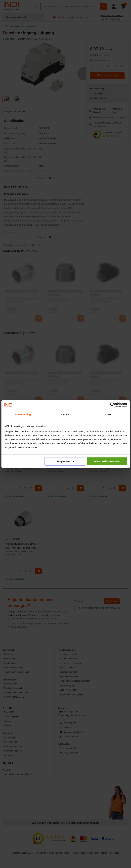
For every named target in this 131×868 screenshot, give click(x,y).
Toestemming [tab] (23, 414)
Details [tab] (66, 414)
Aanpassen (65, 461)
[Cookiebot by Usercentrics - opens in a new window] (113, 405)
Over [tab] (108, 414)
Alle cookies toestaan (107, 461)
